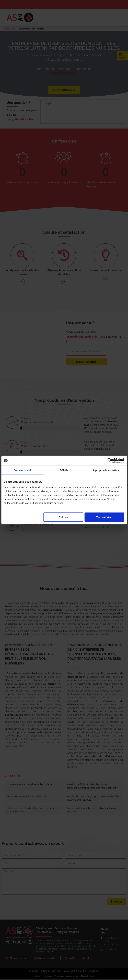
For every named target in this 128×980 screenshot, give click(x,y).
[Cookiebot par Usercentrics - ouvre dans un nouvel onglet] (110, 461)
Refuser (63, 517)
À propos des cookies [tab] (106, 470)
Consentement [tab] (22, 470)
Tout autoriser (104, 517)
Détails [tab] (64, 470)
